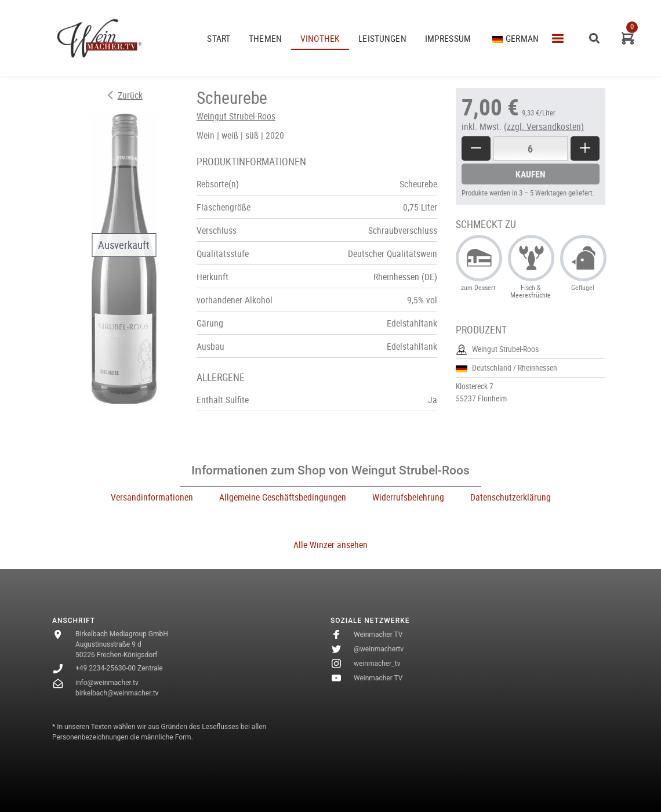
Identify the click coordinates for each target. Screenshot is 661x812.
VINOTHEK (320, 38)
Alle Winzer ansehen (330, 545)
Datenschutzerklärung (511, 497)
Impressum (448, 38)
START (219, 38)
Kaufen (531, 174)
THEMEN (265, 38)
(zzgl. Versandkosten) (544, 126)
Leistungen (382, 38)
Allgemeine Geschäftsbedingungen (283, 497)
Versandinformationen (152, 497)
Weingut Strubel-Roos (236, 116)
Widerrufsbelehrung (408, 497)
